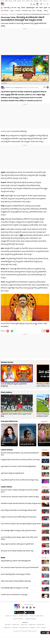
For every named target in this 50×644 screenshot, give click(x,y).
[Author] (3, 88)
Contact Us (8, 616)
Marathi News (16, 625)
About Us (15, 616)
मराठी (15, 1)
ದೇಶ (37, 8)
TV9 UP (38, 628)
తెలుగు (11, 1)
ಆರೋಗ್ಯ (46, 11)
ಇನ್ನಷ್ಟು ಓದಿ (45, 422)
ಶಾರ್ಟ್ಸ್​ (12, 11)
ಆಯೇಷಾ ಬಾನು (18, 88)
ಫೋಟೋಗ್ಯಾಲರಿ (30, 8)
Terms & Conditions (18, 619)
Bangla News (32, 625)
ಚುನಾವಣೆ (18, 11)
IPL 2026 (14, 8)
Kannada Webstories (9, 421)
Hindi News (8, 625)
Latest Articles (7, 450)
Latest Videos (6, 487)
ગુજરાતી (19, 1)
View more (45, 450)
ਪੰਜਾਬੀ (27, 1)
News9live (32, 628)
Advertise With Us (24, 616)
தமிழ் (31, 1)
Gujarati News (41, 625)
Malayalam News (24, 628)
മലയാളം (36, 1)
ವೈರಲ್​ (45, 8)
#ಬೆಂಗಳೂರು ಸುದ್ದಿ (26, 11)
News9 (2, 1)
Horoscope (12, 14)
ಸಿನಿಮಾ (23, 8)
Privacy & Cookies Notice (37, 616)
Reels (3, 558)
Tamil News (15, 628)
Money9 (43, 628)
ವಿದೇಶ (41, 8)
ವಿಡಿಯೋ (6, 11)
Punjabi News (7, 628)
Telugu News (24, 625)
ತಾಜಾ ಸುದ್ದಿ (6, 8)
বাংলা (24, 1)
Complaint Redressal (30, 619)
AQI (34, 4)
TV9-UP (45, 1)
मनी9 (41, 1)
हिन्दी (6, 1)
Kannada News (5, 14)
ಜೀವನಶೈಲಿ (39, 11)
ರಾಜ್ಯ (19, 8)
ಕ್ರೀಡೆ (34, 11)
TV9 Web (7, 88)
